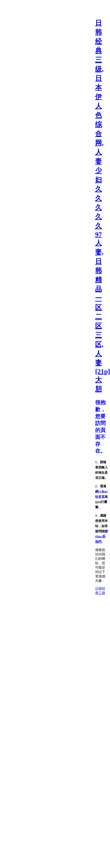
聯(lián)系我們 (101, 537)
